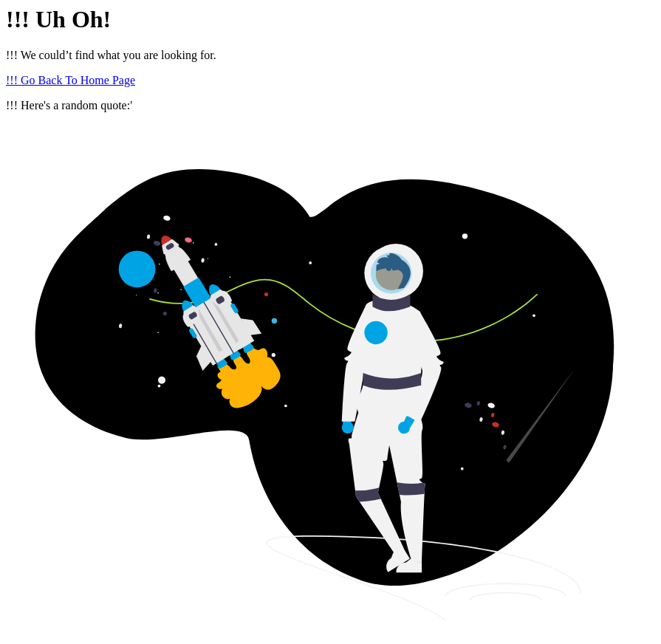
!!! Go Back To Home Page (71, 80)
